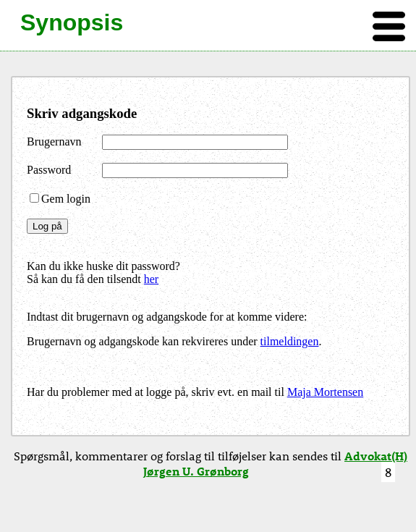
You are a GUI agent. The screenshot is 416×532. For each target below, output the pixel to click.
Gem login (60, 199)
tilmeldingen (290, 341)
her (151, 279)
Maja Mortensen (325, 392)
